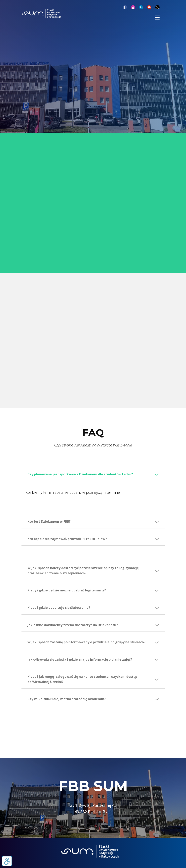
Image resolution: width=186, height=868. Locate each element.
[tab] (93, 474)
